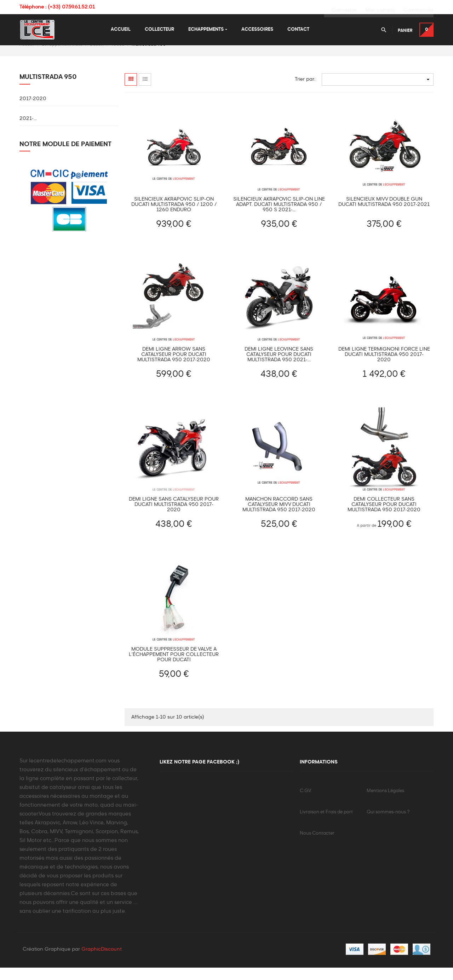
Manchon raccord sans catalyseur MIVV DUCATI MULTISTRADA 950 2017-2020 (279, 516)
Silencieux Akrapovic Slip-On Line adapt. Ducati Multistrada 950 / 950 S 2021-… (279, 216)
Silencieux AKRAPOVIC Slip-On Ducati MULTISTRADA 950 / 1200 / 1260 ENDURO (174, 216)
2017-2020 (33, 110)
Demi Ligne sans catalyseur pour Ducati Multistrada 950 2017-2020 (174, 516)
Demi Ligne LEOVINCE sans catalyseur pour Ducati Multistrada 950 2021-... (279, 366)
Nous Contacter (317, 845)
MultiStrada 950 (48, 89)
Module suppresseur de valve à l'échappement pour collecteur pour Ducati (174, 666)
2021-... (28, 130)
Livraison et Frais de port (326, 824)
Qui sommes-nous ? (388, 824)
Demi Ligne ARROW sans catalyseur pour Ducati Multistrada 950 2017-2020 (174, 366)
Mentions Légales (385, 803)
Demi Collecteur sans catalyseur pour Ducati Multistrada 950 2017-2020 (384, 516)
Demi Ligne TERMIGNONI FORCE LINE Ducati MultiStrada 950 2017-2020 (384, 366)
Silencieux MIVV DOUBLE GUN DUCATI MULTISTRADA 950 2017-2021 (384, 214)
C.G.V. (306, 803)
